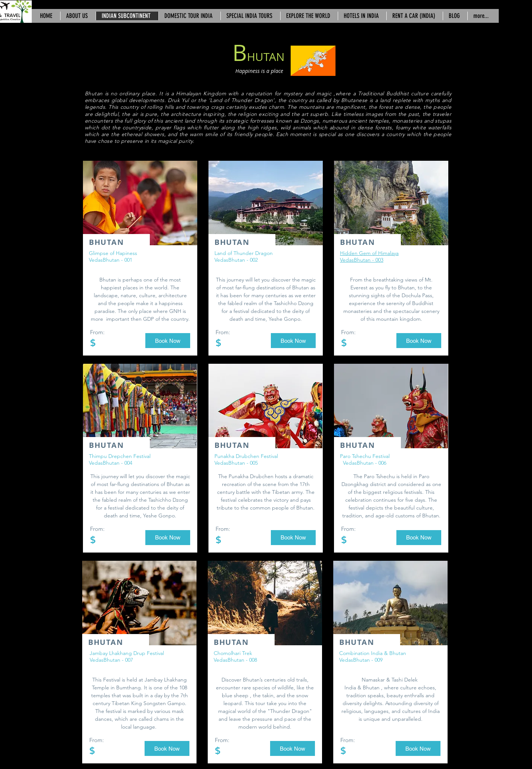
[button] (168, 341)
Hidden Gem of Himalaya (369, 253)
